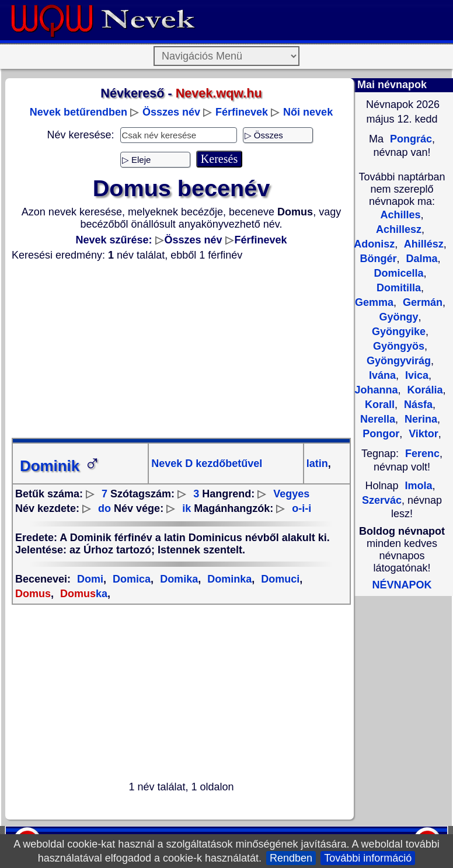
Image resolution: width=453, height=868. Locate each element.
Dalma (420, 259)
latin (317, 463)
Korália (423, 390)
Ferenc (422, 454)
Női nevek (308, 112)
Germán (421, 302)
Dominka (228, 579)
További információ (368, 858)
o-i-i (302, 508)
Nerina (419, 419)
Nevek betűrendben (79, 112)
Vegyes (291, 494)
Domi (90, 579)
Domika (177, 579)
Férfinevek (242, 112)
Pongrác (410, 139)
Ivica (415, 375)
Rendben (291, 858)
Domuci (279, 579)
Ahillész (422, 244)
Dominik (60, 466)
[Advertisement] (181, 350)
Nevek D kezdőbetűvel (207, 463)
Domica (130, 579)
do (104, 508)
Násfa (417, 405)
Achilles (400, 215)
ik (187, 508)
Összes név (171, 112)
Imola (419, 486)
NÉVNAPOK (402, 585)
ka (82, 594)
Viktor (422, 434)
